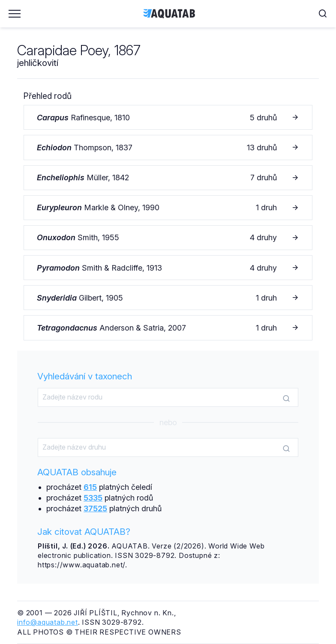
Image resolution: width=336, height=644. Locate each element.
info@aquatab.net (48, 622)
